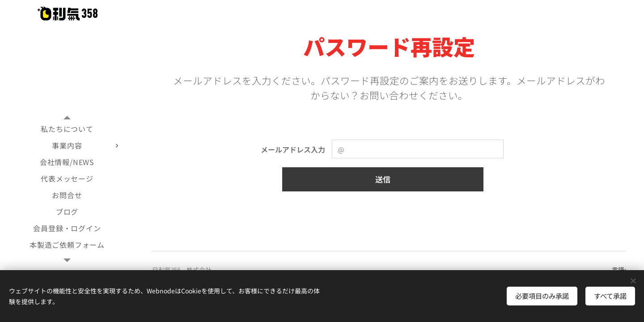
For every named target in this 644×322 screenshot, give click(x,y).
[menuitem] (67, 129)
